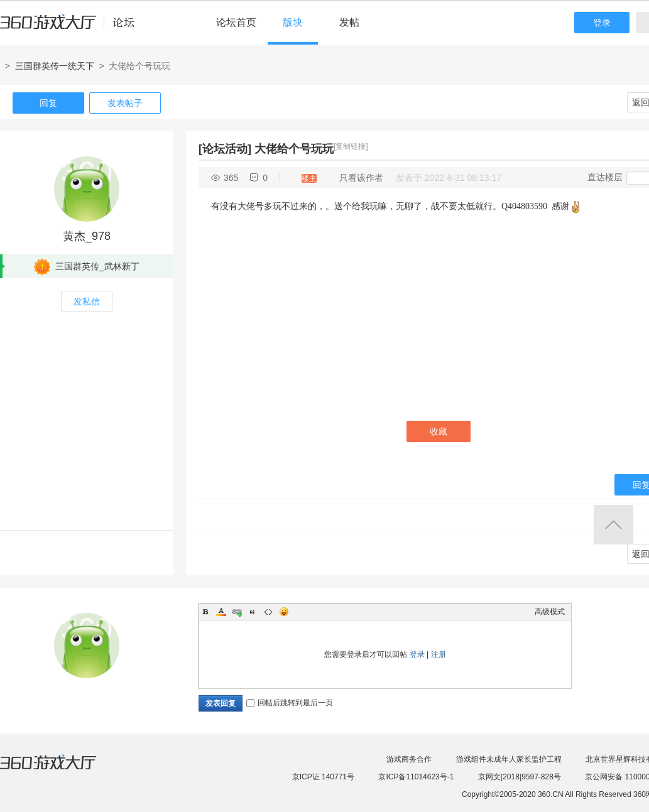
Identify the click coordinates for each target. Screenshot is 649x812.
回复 (48, 103)
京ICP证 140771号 (323, 777)
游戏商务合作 (409, 759)
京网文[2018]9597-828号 (520, 777)
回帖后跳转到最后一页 (290, 703)
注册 (439, 654)
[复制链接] (351, 146)
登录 (602, 23)
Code (268, 612)
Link (237, 612)
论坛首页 (236, 22)
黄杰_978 (87, 236)
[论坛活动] (225, 149)
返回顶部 (614, 525)
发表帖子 (125, 103)
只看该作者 (361, 178)
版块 (293, 22)
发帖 (349, 22)
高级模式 (550, 612)
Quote (253, 612)
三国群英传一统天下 (55, 66)
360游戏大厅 (61, 770)
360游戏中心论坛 (73, 28)
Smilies (284, 612)
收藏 (439, 431)
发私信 (87, 301)
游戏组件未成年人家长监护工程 (509, 759)
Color (221, 612)
